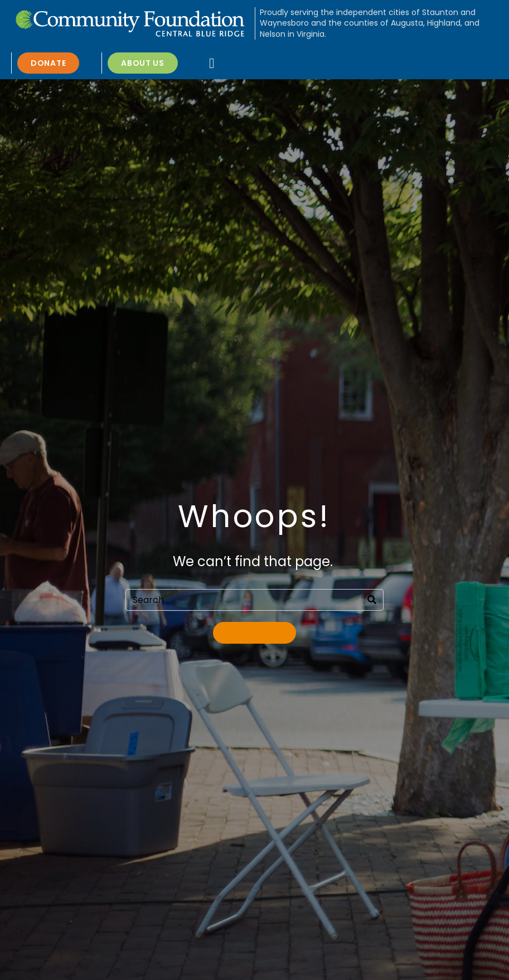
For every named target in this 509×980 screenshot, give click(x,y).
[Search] (372, 600)
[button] (212, 63)
